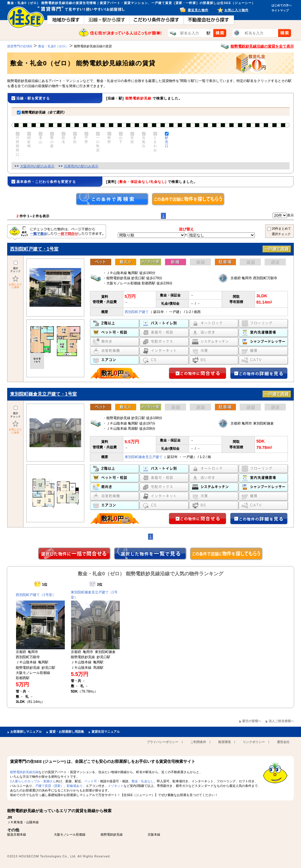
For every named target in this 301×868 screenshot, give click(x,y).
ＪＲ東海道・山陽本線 (23, 822)
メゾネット (116, 786)
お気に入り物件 (236, 10)
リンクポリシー (254, 742)
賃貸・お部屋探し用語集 (67, 732)
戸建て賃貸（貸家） (49, 786)
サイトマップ (280, 10)
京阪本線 (154, 834)
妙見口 (166, 142)
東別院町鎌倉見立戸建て (144, 457)
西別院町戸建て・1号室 (34, 249)
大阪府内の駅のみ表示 (37, 166)
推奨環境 (224, 742)
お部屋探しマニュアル (26, 732)
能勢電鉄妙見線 (42, 112)
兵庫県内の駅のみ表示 (81, 166)
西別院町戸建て (137, 312)
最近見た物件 (198, 10)
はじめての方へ (282, 5)
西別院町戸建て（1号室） (36, 595)
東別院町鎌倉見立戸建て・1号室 (43, 394)
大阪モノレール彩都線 (70, 834)
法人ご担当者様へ (281, 721)
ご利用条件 (198, 742)
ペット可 (91, 781)
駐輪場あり (75, 786)
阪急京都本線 (17, 834)
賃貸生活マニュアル (106, 732)
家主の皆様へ (252, 721)
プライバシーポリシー (163, 742)
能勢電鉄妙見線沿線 (24, 772)
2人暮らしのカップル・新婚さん (33, 781)
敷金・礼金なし (143, 781)
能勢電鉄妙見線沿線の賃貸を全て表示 (262, 46)
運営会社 (283, 742)
